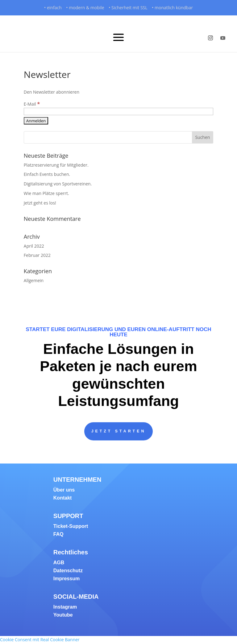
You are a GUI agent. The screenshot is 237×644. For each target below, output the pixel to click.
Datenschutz (68, 571)
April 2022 (34, 246)
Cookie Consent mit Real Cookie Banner (40, 640)
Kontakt (63, 498)
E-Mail (32, 104)
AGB (59, 563)
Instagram (65, 608)
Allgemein (34, 280)
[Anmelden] (36, 121)
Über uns (64, 490)
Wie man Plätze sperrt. (46, 193)
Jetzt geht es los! (40, 203)
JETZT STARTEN (118, 431)
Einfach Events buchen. (47, 174)
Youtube (63, 616)
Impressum (67, 579)
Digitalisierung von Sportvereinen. (58, 184)
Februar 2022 (37, 255)
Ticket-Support (71, 527)
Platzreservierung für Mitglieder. (56, 165)
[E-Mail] (118, 111)
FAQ (58, 535)
